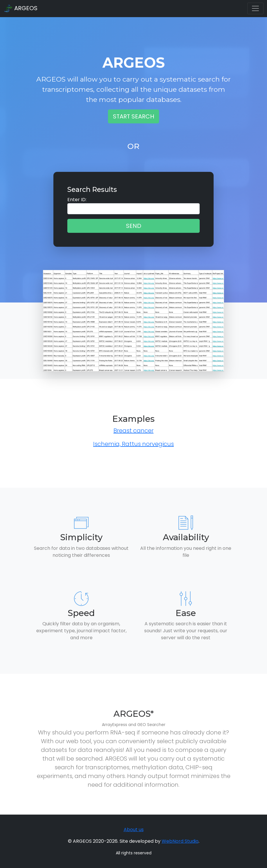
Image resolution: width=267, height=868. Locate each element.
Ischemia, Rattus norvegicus (133, 444)
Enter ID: (77, 200)
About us (134, 830)
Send (134, 226)
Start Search (133, 116)
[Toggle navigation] (255, 8)
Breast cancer (133, 431)
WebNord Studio (180, 841)
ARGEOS (20, 9)
